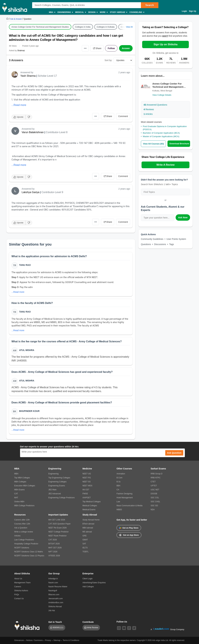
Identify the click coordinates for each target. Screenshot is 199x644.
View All (129, 27)
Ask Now (183, 217)
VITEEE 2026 (54, 556)
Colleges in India (83, 27)
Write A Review (165, 165)
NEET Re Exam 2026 (58, 528)
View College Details (162, 95)
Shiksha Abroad (55, 607)
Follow (111, 48)
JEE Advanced (55, 494)
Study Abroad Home (91, 520)
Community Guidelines (152, 239)
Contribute (88, 622)
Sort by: (108, 60)
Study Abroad (118, 12)
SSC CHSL (155, 502)
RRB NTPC (155, 478)
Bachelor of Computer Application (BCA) (161, 133)
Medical (80, 12)
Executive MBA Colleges (25, 486)
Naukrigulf (53, 591)
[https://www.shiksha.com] (8, 19)
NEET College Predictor (59, 532)
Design (93, 12)
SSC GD (154, 506)
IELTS (85, 548)
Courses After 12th (22, 524)
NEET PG (87, 478)
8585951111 (58, 628)
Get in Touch (55, 622)
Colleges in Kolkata (106, 27)
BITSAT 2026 (54, 544)
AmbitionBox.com (56, 603)
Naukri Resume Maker (58, 587)
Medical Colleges (90, 506)
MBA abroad (88, 528)
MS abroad (87, 532)
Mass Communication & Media (130, 506)
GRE (85, 536)
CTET (153, 482)
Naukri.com (53, 583)
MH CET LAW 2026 (57, 520)
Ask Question (174, 453)
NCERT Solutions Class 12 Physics (29, 556)
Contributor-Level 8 (57, 132)
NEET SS (87, 482)
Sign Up (193, 11)
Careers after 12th (22, 520)
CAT (16, 494)
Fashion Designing (124, 494)
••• (85, 48)
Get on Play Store (129, 528)
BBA (118, 486)
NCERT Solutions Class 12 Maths (29, 552)
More (104, 12)
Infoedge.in (53, 579)
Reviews (149, 109)
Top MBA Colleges (22, 478)
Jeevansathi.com (56, 599)
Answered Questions (155, 105)
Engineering (65, 12)
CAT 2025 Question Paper (60, 524)
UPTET (154, 486)
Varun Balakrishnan (33, 132)
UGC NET (155, 490)
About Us (18, 579)
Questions (146, 244)
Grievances (19, 640)
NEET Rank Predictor (58, 536)
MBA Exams (20, 490)
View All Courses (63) (153, 144)
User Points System (176, 239)
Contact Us (19, 599)
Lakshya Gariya (30, 192)
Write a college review (24, 532)
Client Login (87, 579)
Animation (121, 474)
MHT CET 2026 (55, 548)
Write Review (92, 628)
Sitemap (57, 640)
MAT (16, 498)
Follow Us (122, 622)
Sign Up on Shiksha (165, 44)
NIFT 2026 (53, 552)
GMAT (85, 540)
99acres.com (54, 595)
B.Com (119, 478)
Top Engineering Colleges (59, 478)
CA (118, 490)
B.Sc (119, 482)
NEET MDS (87, 486)
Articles (148, 114)
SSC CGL (155, 498)
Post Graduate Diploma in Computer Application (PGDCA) (165, 128)
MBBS (119, 510)
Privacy (48, 640)
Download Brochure (179, 144)
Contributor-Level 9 (52, 192)
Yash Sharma (28, 76)
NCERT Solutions (22, 548)
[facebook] (129, 628)
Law (118, 502)
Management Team (23, 583)
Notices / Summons (34, 640)
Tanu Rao (25, 265)
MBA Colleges (20, 482)
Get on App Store (129, 535)
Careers (18, 587)
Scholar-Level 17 (47, 76)
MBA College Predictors (24, 506)
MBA (52, 12)
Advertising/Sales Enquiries (94, 583)
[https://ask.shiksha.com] (16, 19)
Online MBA (19, 502)
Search (150, 5)
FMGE (85, 494)
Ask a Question (21, 528)
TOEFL (85, 552)
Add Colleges (88, 587)
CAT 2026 (53, 540)
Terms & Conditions (71, 640)
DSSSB (154, 494)
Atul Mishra (27, 350)
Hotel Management (125, 498)
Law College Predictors (24, 540)
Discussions (160, 244)
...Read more (19, 105)
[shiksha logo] (28, 626)
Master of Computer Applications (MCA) (161, 136)
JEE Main (52, 490)
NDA (153, 510)
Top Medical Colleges (92, 502)
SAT (84, 544)
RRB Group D (156, 474)
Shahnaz (21, 51)
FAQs (17, 595)
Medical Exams (89, 510)
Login (184, 11)
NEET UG (87, 474)
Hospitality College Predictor (26, 544)
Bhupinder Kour (29, 411)
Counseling (137, 12)
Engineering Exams (57, 486)
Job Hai (52, 611)
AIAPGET (87, 498)
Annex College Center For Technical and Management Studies (40, 27)
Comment (123, 116)
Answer (126, 48)
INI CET (86, 490)
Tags (172, 244)
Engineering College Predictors (62, 498)
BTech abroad (88, 524)
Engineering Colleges (57, 482)
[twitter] (134, 628)
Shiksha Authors (21, 591)
